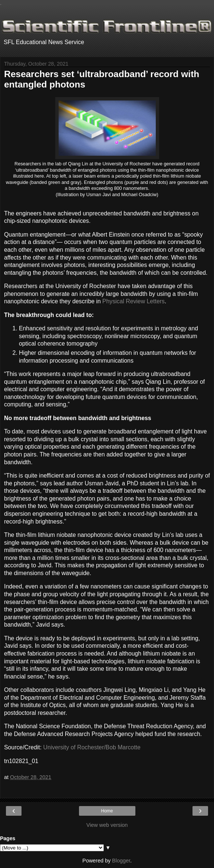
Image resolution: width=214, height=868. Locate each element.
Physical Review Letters (134, 301)
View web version (107, 825)
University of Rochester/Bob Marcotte (92, 747)
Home (107, 811)
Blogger (121, 861)
